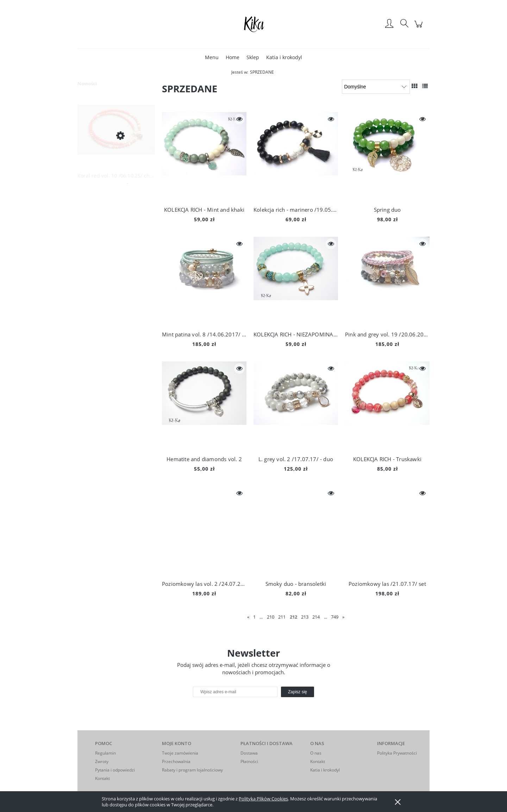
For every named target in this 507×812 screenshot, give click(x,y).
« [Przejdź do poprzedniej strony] (248, 617)
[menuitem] (212, 57)
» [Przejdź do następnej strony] (343, 617)
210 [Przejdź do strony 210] (271, 617)
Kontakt (102, 778)
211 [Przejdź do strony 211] (282, 617)
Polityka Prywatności (397, 753)
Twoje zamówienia (180, 753)
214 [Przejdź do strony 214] (316, 617)
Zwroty (102, 761)
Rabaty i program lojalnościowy (192, 770)
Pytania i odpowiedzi (115, 770)
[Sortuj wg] (376, 87)
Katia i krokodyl (325, 770)
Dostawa (249, 753)
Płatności (249, 761)
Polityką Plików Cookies (263, 799)
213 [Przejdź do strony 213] (305, 617)
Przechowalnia (176, 761)
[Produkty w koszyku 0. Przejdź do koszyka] (420, 28)
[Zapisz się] (298, 692)
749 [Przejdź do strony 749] (335, 617)
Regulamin (105, 753)
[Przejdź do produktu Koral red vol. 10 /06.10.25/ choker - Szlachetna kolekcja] (116, 135)
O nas (316, 753)
